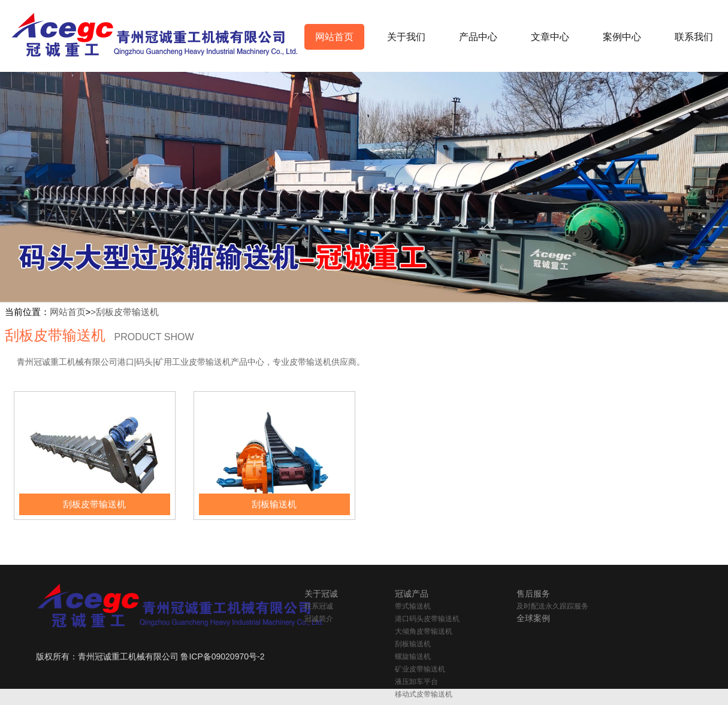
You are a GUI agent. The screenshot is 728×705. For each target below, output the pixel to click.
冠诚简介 (319, 619)
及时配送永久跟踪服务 (552, 606)
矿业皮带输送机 (420, 669)
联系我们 (694, 37)
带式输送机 (413, 606)
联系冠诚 (319, 606)
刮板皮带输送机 (127, 312)
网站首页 (334, 37)
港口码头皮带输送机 (427, 619)
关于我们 (406, 37)
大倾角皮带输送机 (424, 631)
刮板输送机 (413, 644)
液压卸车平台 (416, 682)
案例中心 (622, 37)
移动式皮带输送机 (424, 694)
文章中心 (550, 37)
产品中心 (478, 37)
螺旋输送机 (413, 656)
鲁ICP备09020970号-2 (222, 656)
